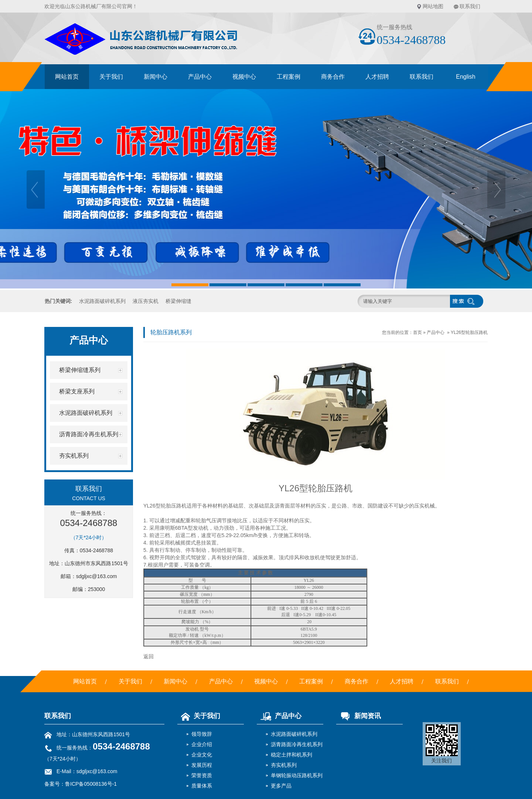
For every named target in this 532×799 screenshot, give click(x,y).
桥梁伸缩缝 (178, 301)
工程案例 (289, 77)
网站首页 (67, 77)
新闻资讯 (359, 716)
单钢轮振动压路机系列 (297, 775)
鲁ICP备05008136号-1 (91, 784)
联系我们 (470, 6)
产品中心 (200, 77)
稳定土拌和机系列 (291, 755)
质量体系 (202, 786)
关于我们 (111, 77)
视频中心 (244, 77)
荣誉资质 (202, 775)
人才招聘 (377, 77)
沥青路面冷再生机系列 (297, 744)
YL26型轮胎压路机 (469, 332)
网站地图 (433, 6)
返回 (149, 656)
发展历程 (202, 765)
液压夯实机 (146, 301)
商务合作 (333, 77)
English (465, 77)
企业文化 (202, 755)
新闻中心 (156, 77)
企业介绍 (202, 744)
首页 (417, 332)
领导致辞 (202, 734)
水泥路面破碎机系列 (102, 301)
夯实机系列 (284, 765)
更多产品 (281, 786)
